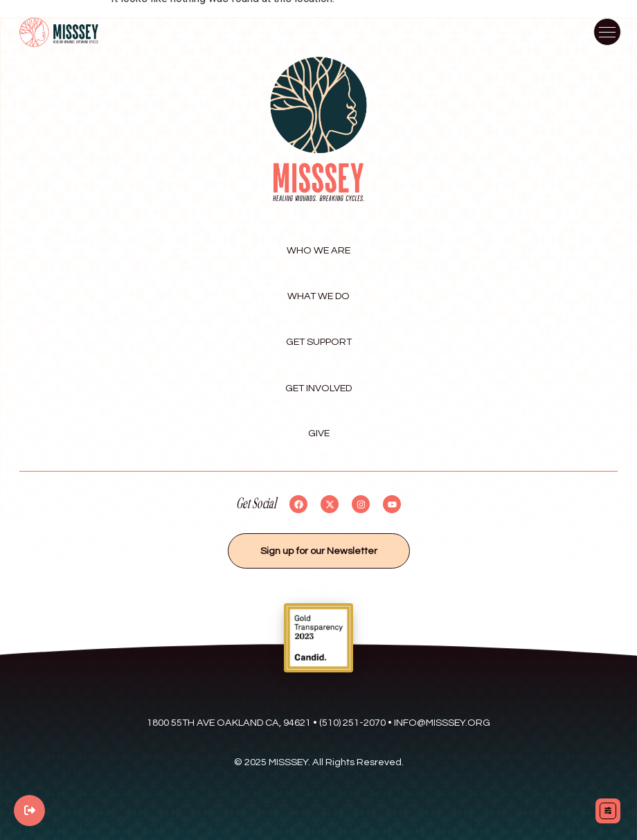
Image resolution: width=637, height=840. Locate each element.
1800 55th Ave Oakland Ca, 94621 (229, 723)
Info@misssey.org (442, 723)
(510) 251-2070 (352, 723)
